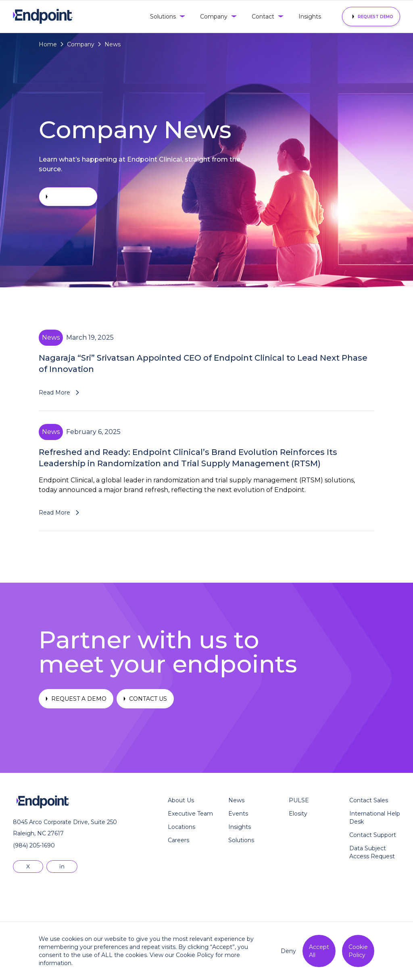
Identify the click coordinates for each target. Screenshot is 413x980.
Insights (310, 17)
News (113, 44)
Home (48, 44)
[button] (167, 17)
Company (81, 44)
